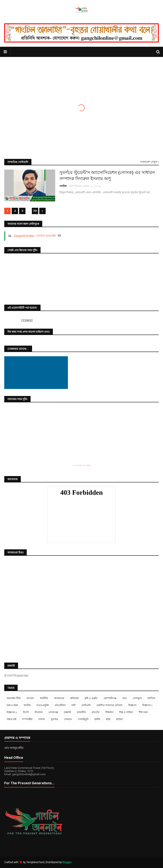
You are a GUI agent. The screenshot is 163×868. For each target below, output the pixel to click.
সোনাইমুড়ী (83, 719)
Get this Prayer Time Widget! (82, 465)
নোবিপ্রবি (86, 705)
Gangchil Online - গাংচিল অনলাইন (35, 236)
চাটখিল (151, 698)
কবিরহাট (74, 698)
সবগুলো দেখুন (149, 162)
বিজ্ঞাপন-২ (12, 712)
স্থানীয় (97, 719)
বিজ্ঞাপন (132, 705)
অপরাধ (30, 698)
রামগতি (96, 712)
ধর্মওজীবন (60, 705)
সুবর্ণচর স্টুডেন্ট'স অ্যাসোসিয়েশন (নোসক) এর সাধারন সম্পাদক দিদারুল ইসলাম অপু (107, 176)
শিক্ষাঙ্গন (109, 712)
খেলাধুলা (137, 698)
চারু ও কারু (12, 705)
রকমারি (67, 712)
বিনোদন (39, 712)
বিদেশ (26, 712)
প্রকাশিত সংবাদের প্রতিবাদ (109, 705)
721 (35, 211)
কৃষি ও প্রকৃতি (91, 698)
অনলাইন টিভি (14, 698)
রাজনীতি (81, 712)
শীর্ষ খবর (143, 712)
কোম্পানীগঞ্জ (110, 698)
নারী (73, 705)
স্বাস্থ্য (108, 719)
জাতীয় (27, 705)
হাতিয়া (119, 719)
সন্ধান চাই (11, 719)
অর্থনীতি (44, 698)
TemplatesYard (35, 862)
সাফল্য (42, 719)
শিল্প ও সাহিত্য (126, 712)
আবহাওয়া (59, 698)
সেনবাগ (68, 719)
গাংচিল (63, 186)
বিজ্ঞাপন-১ (148, 705)
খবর (124, 698)
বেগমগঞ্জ (53, 712)
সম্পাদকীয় (27, 719)
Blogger (67, 862)
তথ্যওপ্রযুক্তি (43, 705)
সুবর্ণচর (54, 719)
